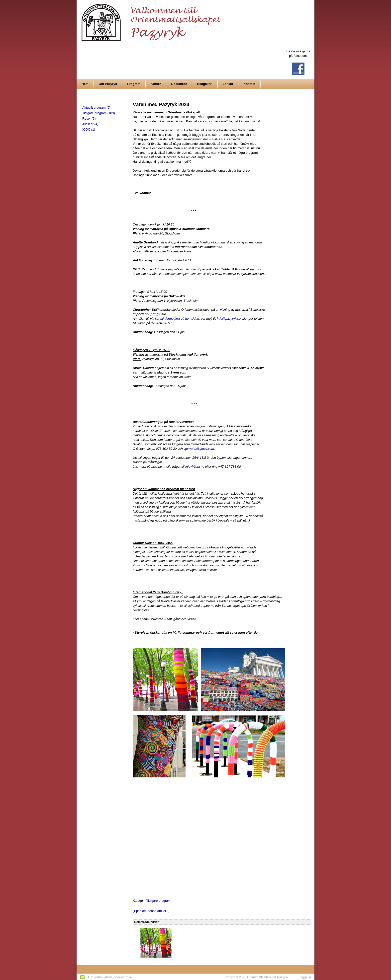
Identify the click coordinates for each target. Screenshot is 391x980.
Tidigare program (158, 901)
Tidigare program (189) (99, 113)
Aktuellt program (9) (96, 108)
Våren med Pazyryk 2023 (161, 104)
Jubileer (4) (90, 124)
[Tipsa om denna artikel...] (151, 911)
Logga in (305, 977)
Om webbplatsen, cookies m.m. (110, 977)
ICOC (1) (89, 129)
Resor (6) (89, 118)
